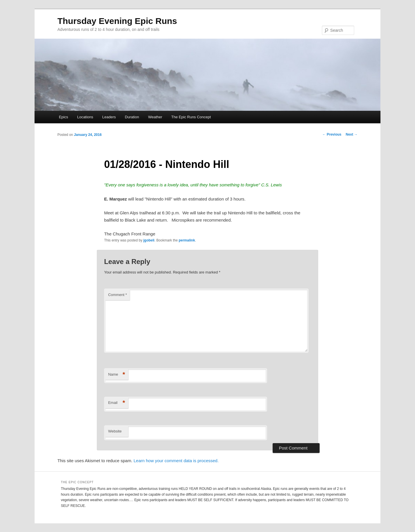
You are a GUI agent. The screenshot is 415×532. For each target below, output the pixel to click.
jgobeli (149, 240)
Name (117, 375)
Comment (117, 295)
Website (115, 431)
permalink (187, 240)
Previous (332, 134)
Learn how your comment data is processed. (176, 461)
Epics (63, 117)
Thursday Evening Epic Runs (117, 21)
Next (351, 134)
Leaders (109, 117)
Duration (132, 117)
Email (117, 403)
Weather (155, 117)
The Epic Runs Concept (191, 117)
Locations (85, 117)
